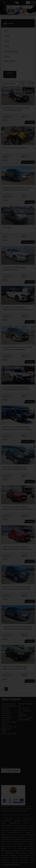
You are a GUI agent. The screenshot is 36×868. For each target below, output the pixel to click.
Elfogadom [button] (18, 58)
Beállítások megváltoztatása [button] (18, 63)
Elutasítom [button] (18, 60)
